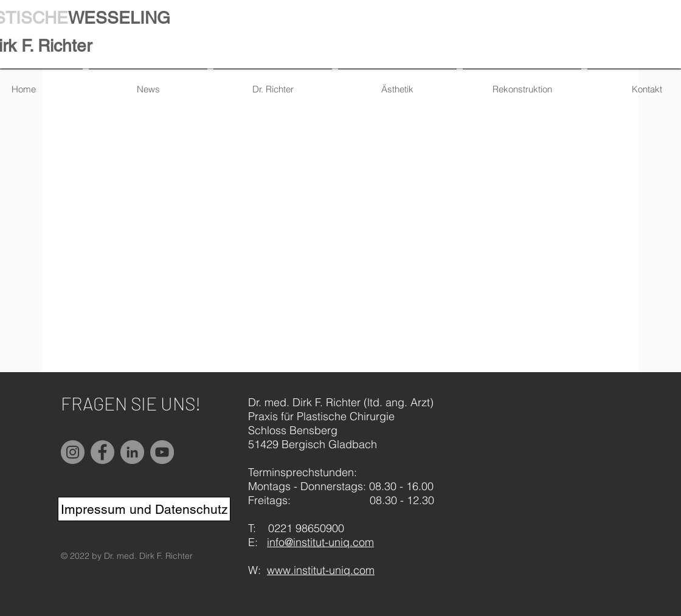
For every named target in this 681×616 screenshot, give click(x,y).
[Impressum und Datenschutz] (144, 509)
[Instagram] (73, 452)
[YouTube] (162, 452)
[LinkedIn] (132, 452)
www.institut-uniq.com (321, 570)
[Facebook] (102, 452)
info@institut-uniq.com (320, 542)
